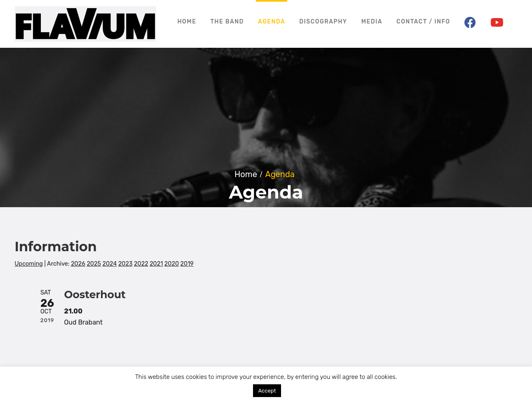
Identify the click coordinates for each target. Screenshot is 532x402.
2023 (125, 264)
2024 (110, 264)
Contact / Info (423, 22)
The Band (227, 22)
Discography (323, 22)
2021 (156, 264)
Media (372, 22)
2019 (187, 264)
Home (187, 22)
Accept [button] (267, 391)
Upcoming (29, 264)
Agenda (272, 22)
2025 (94, 264)
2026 (78, 264)
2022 (141, 264)
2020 (172, 264)
